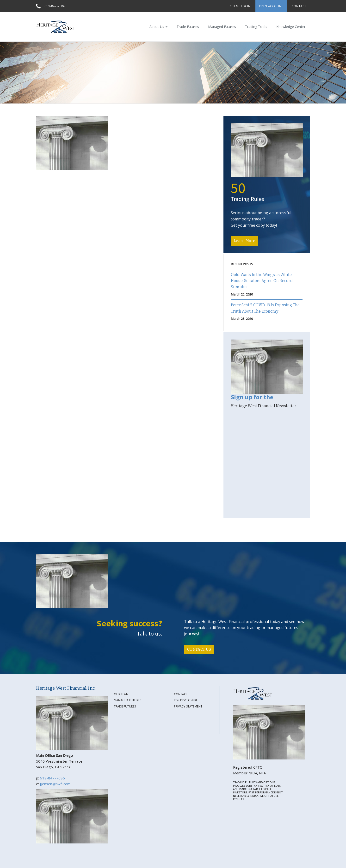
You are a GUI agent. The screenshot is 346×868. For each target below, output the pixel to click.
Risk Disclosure (186, 700)
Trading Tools (256, 27)
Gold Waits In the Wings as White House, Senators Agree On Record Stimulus (262, 281)
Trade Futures (188, 27)
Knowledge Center (291, 27)
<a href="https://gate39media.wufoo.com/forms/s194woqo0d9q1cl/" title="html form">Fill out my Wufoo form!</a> (267, 463)
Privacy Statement (188, 706)
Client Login (240, 6)
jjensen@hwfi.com (55, 784)
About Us (158, 27)
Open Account (271, 6)
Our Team (121, 694)
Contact (299, 6)
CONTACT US (199, 649)
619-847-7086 (55, 6)
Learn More (244, 241)
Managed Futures (222, 27)
